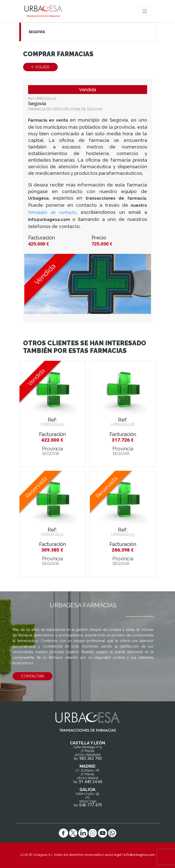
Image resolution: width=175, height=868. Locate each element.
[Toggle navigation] (145, 11)
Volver (40, 67)
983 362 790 (91, 758)
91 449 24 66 (91, 782)
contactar (33, 676)
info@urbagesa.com (139, 855)
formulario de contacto (52, 212)
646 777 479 (91, 805)
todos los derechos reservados (78, 855)
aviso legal (113, 855)
